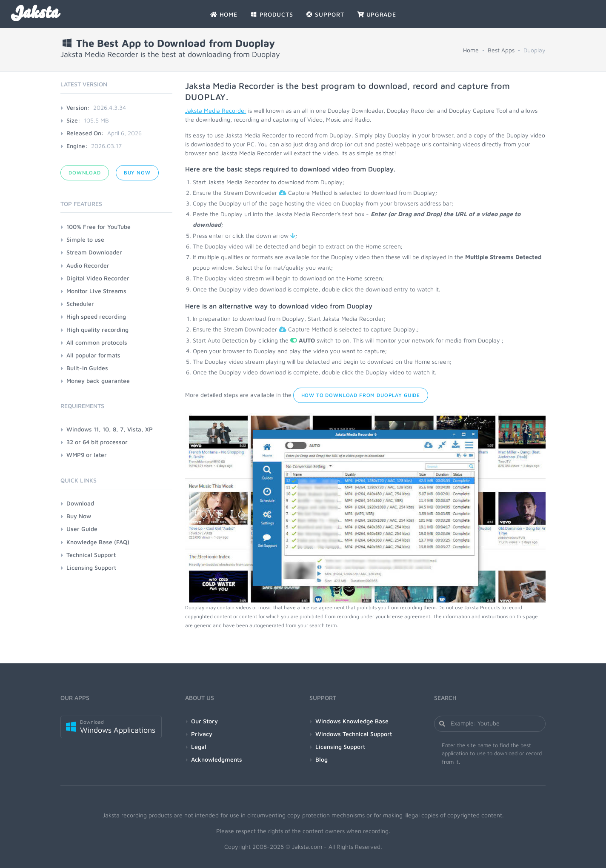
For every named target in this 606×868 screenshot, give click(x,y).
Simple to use (85, 239)
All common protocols (97, 342)
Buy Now (137, 173)
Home (471, 50)
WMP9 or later (87, 455)
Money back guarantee (98, 381)
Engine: (77, 146)
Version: (78, 107)
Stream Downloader (94, 252)
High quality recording (97, 330)
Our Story (204, 721)
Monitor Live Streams (96, 291)
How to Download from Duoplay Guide (361, 395)
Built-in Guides (87, 368)
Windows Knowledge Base (352, 721)
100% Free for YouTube (99, 227)
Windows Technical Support (354, 734)
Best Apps (501, 50)
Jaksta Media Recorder (216, 110)
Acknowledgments (217, 759)
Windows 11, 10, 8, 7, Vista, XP (110, 429)
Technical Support (91, 555)
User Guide (82, 529)
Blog (322, 759)
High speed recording (96, 316)
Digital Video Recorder (98, 278)
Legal (199, 747)
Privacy (202, 734)
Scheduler (80, 304)
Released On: (85, 133)
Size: (73, 120)
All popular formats (93, 355)
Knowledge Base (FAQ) (98, 542)
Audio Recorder (88, 265)
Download (85, 173)
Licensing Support (91, 567)
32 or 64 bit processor (97, 442)
